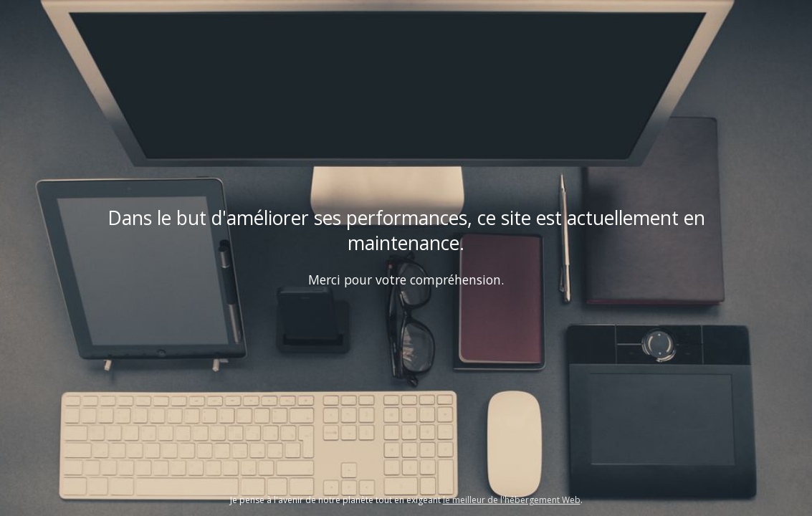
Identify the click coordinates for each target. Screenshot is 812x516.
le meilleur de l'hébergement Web (512, 500)
